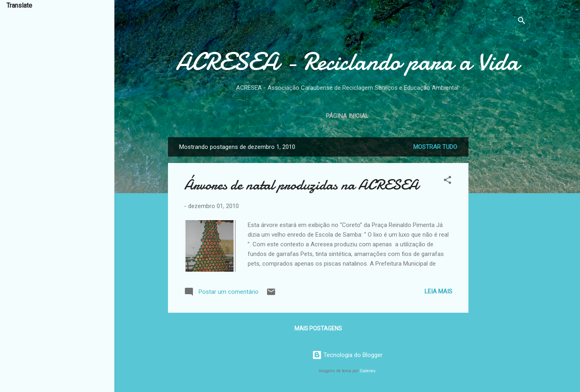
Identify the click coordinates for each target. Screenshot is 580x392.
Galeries (368, 371)
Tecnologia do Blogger (347, 355)
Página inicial (347, 116)
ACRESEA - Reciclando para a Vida (347, 62)
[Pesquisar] (522, 22)
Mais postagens (318, 328)
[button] (447, 181)
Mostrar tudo (435, 147)
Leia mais (438, 291)
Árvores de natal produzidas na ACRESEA (301, 185)
